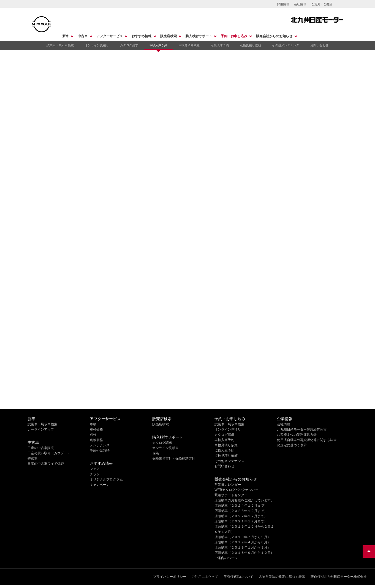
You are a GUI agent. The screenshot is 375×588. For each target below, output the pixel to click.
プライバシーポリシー (170, 577)
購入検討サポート (199, 36)
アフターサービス (110, 36)
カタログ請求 (129, 45)
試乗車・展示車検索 (60, 45)
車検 (93, 424)
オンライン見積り (97, 45)
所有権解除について (238, 577)
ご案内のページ (226, 558)
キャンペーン (100, 485)
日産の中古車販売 (41, 448)
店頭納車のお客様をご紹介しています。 (244, 500)
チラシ (95, 474)
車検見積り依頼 (189, 45)
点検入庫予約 (220, 45)
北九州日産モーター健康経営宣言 (302, 429)
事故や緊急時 (100, 450)
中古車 (83, 36)
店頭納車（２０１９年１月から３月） (243, 547)
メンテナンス (100, 445)
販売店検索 (169, 36)
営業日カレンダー (228, 485)
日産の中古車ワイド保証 (46, 464)
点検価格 (96, 440)
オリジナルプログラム (106, 479)
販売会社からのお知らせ (274, 36)
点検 (93, 435)
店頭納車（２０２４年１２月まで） (241, 506)
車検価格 (96, 429)
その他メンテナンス (286, 45)
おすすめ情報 (142, 36)
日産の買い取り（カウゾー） (49, 453)
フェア (95, 469)
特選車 (32, 458)
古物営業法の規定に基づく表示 (282, 577)
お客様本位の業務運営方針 (297, 435)
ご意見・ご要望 (322, 4)
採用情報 (283, 4)
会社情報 (300, 4)
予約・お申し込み (234, 36)
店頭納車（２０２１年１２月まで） (241, 521)
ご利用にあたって (205, 577)
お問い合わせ (319, 45)
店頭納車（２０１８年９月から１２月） (244, 553)
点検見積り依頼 (250, 45)
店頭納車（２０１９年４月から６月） (243, 542)
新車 (66, 36)
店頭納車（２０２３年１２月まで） (241, 511)
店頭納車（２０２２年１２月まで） (241, 516)
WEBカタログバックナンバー (236, 490)
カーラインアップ (41, 429)
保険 (156, 453)
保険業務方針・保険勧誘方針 (174, 458)
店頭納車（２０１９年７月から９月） (243, 537)
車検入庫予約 (158, 45)
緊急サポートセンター (231, 495)
